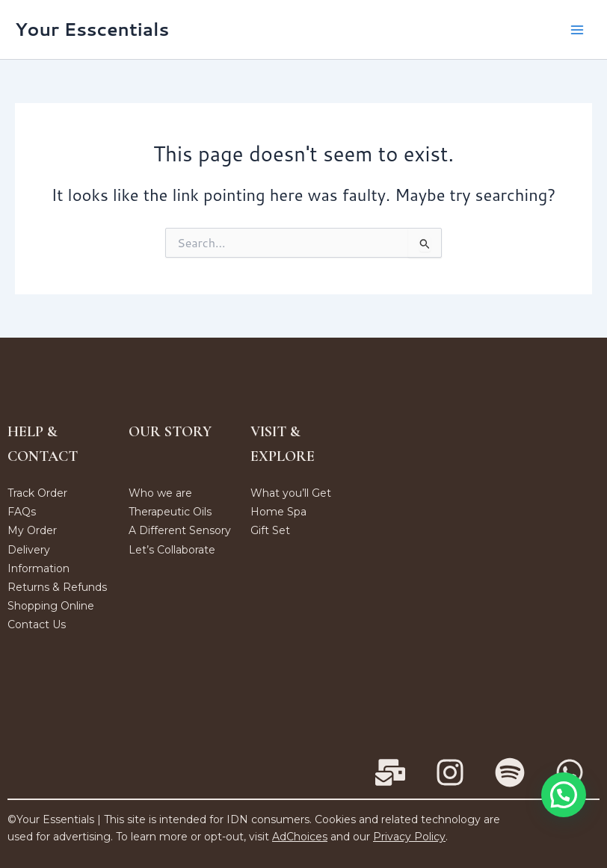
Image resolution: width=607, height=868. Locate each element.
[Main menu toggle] (577, 29)
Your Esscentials (92, 29)
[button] (564, 795)
